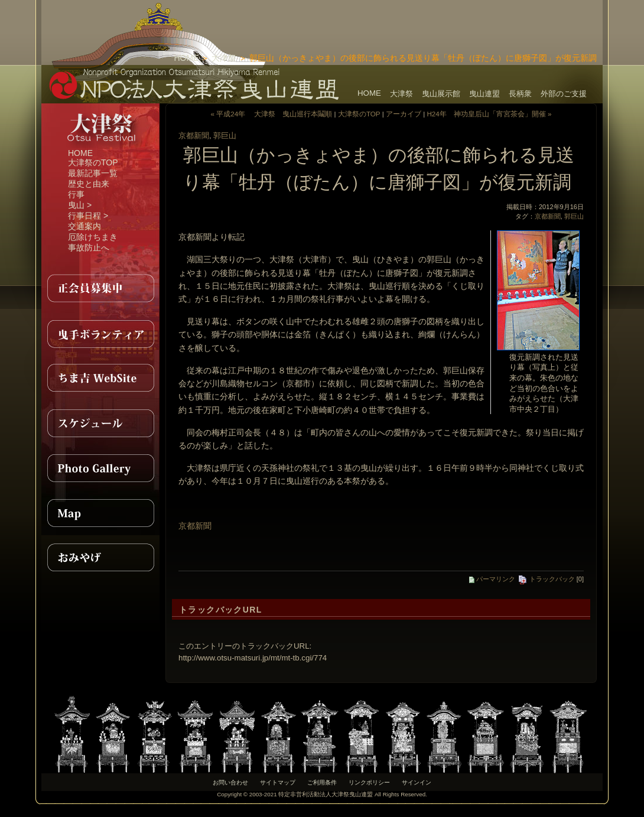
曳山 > (80, 205)
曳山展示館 (441, 94)
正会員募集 (100, 288)
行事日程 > (88, 216)
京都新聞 (194, 136)
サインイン (417, 782)
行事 (76, 194)
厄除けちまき (93, 237)
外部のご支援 (564, 94)
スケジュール (100, 423)
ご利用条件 (322, 782)
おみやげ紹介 (100, 558)
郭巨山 (225, 136)
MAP (100, 513)
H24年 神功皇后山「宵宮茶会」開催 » (489, 114)
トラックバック (546, 579)
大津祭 (224, 58)
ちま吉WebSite (100, 378)
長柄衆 (520, 94)
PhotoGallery (100, 468)
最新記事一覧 (93, 173)
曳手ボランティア (100, 333)
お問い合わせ (230, 782)
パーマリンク (492, 579)
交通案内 (84, 226)
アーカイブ (404, 114)
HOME (186, 58)
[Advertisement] (464, 18)
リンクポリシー (369, 782)
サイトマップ (278, 782)
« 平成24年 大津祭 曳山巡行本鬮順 (271, 114)
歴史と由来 (89, 184)
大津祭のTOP (93, 162)
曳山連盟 (484, 94)
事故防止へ (89, 248)
